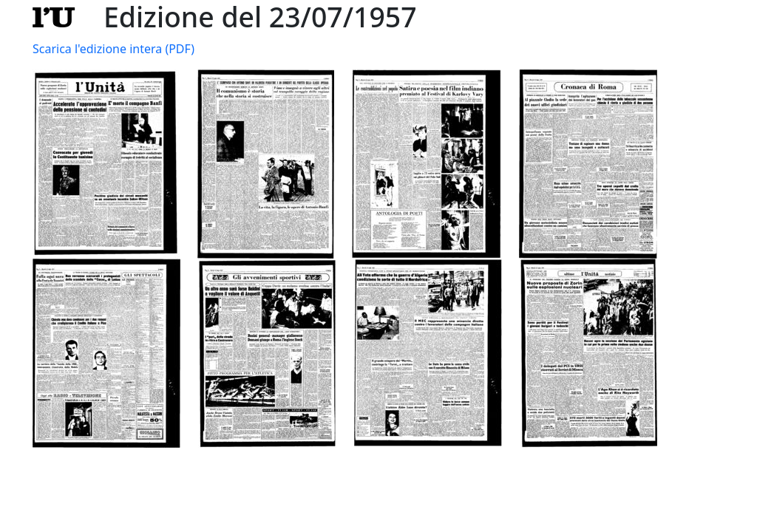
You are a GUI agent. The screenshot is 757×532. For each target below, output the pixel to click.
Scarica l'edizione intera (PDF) (113, 49)
